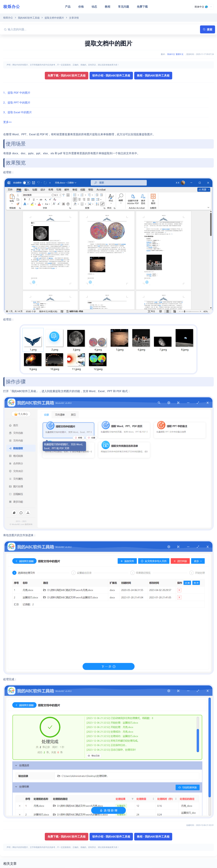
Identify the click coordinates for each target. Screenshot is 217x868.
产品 (68, 7)
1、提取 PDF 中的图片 (17, 93)
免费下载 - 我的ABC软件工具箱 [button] (67, 76)
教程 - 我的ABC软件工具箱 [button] (153, 76)
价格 (81, 7)
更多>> (7, 122)
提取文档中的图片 (54, 18)
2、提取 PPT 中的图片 (17, 103)
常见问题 (124, 7)
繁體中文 (180, 54)
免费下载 (142, 7)
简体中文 (171, 54)
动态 (94, 7)
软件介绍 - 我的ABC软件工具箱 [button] (111, 76)
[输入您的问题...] (103, 29)
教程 (108, 7)
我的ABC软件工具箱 (29, 18)
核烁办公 (12, 7)
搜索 (208, 29)
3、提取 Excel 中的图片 (18, 112)
